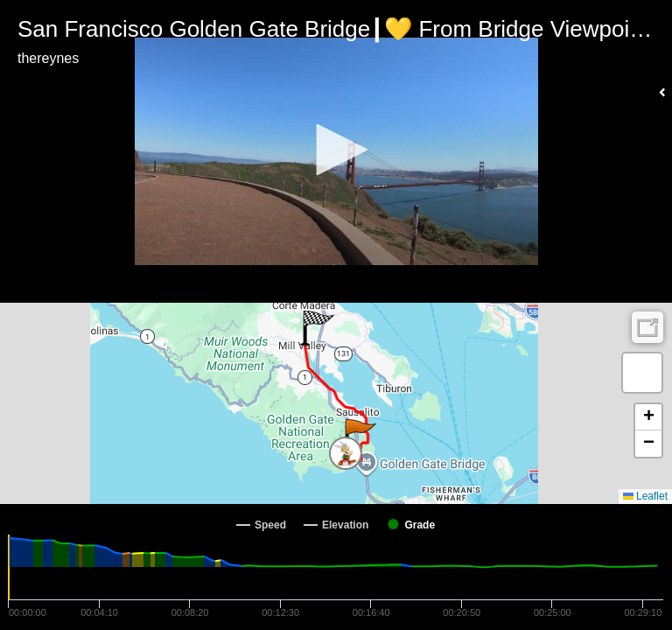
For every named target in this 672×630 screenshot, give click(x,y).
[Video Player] (336, 151)
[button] (336, 150)
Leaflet (645, 496)
